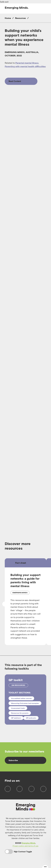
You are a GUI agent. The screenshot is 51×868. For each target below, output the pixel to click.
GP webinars (16, 718)
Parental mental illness (27, 63)
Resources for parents (20, 713)
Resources (20, 18)
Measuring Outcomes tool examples (25, 703)
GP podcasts (31, 718)
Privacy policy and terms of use (25, 850)
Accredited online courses (21, 698)
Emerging (17, 8)
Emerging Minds (29, 847)
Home (8, 18)
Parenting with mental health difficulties (25, 66)
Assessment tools (18, 708)
